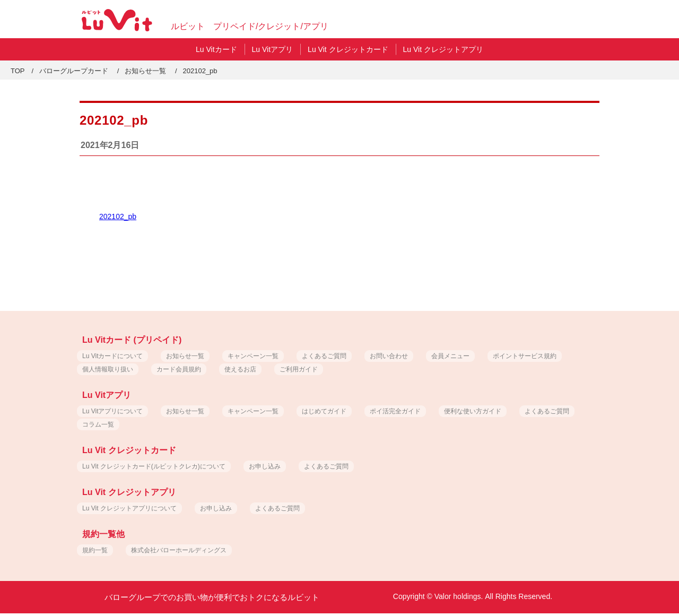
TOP (18, 71)
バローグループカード (74, 71)
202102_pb (118, 216)
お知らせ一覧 (145, 71)
